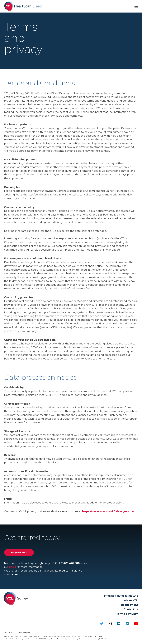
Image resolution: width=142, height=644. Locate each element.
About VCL (131, 602)
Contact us (131, 610)
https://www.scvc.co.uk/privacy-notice (108, 512)
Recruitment (129, 606)
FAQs (12, 568)
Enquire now (19, 554)
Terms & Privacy (127, 615)
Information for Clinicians (121, 597)
